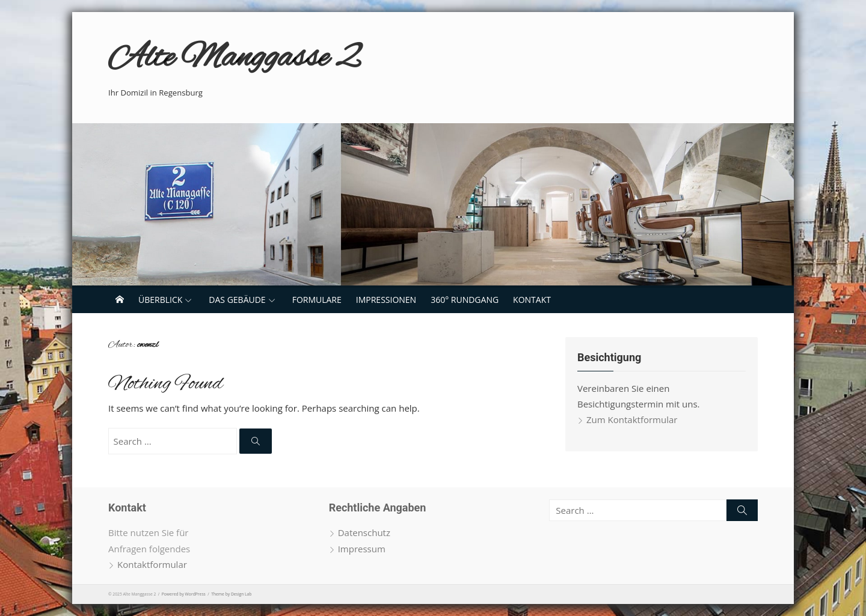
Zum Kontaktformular (632, 419)
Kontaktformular (152, 564)
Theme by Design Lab (231, 594)
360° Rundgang (465, 300)
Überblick (160, 300)
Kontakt (532, 300)
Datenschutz (364, 532)
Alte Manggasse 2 (234, 59)
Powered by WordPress (184, 594)
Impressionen (386, 300)
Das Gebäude (237, 300)
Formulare (317, 300)
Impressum (362, 549)
